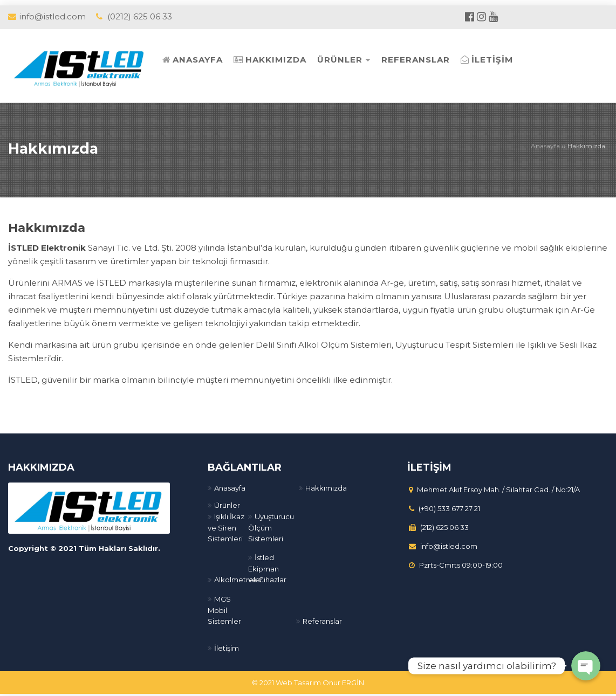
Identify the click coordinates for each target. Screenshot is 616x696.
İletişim (227, 645)
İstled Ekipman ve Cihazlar (267, 565)
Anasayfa (545, 146)
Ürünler (227, 502)
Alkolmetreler (238, 576)
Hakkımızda (58, 147)
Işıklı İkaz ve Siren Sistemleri (226, 524)
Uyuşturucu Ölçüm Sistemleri (271, 524)
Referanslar (322, 618)
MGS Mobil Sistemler (224, 607)
